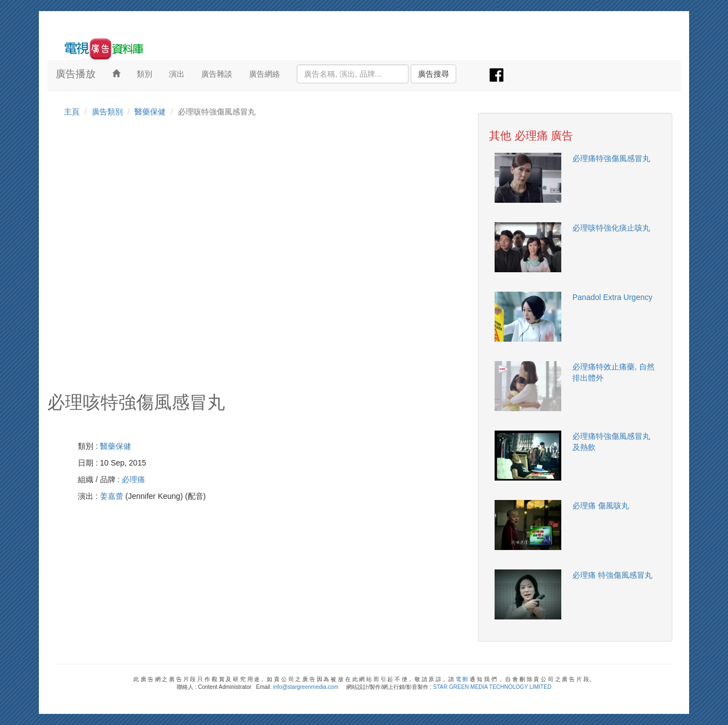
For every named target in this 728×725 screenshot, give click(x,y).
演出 (177, 74)
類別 (144, 74)
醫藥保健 (150, 112)
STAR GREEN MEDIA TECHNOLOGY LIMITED (492, 687)
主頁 (72, 112)
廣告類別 (107, 112)
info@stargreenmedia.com (305, 687)
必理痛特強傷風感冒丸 (611, 158)
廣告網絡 (265, 74)
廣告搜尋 (433, 74)
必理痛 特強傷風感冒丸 (612, 575)
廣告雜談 (217, 74)
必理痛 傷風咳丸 (601, 506)
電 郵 (462, 679)
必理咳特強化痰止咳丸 (611, 228)
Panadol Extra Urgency (612, 297)
